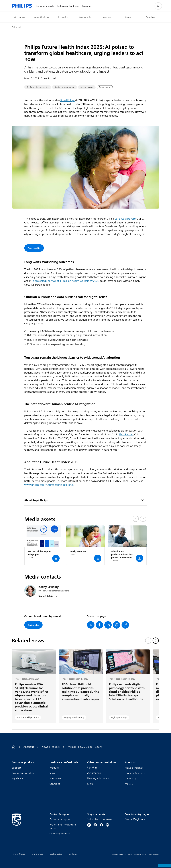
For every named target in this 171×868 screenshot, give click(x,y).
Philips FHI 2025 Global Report (85, 747)
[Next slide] (156, 641)
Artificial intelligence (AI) (38, 87)
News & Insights (51, 747)
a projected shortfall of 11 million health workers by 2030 (66, 281)
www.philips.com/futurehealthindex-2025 (49, 485)
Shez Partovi (126, 435)
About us (29, 747)
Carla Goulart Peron (126, 219)
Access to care (87, 87)
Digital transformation (65, 87)
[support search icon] (158, 6)
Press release (105, 87)
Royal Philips (68, 100)
